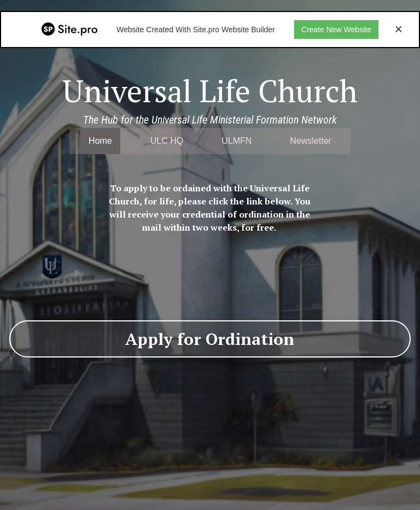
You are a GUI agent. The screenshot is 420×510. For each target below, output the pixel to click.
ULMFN (237, 141)
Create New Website (336, 30)
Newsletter (311, 141)
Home (100, 141)
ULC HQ (167, 141)
